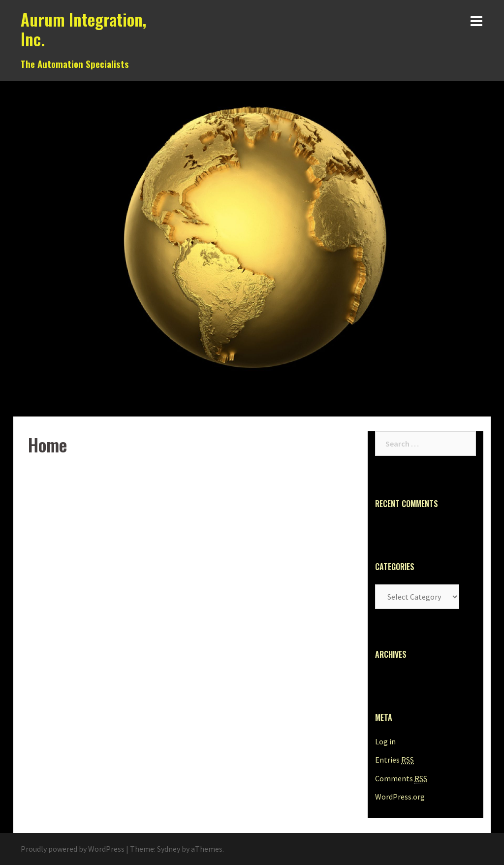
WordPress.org (400, 797)
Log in (385, 741)
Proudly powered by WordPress (73, 849)
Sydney (169, 849)
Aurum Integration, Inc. (83, 29)
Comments (401, 779)
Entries (394, 760)
